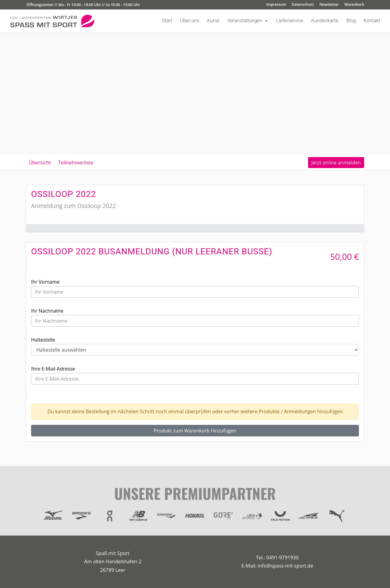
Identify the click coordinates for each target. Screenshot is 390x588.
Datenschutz (303, 5)
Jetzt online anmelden (336, 163)
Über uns (190, 21)
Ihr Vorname (45, 282)
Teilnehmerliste (76, 163)
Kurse (213, 21)
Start (167, 21)
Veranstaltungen (245, 21)
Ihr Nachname (47, 311)
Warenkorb (354, 5)
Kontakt (372, 21)
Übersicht (40, 163)
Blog (351, 21)
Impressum (276, 5)
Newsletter (329, 5)
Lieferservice (290, 21)
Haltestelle (43, 340)
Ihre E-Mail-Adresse (53, 369)
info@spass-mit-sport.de (285, 566)
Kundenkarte (325, 21)
